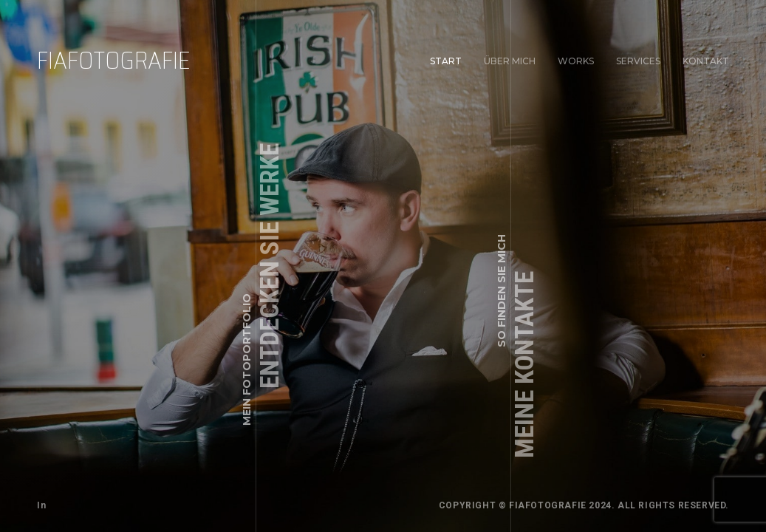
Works (576, 61)
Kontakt (705, 60)
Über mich (510, 61)
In (41, 505)
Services (638, 61)
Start (446, 61)
